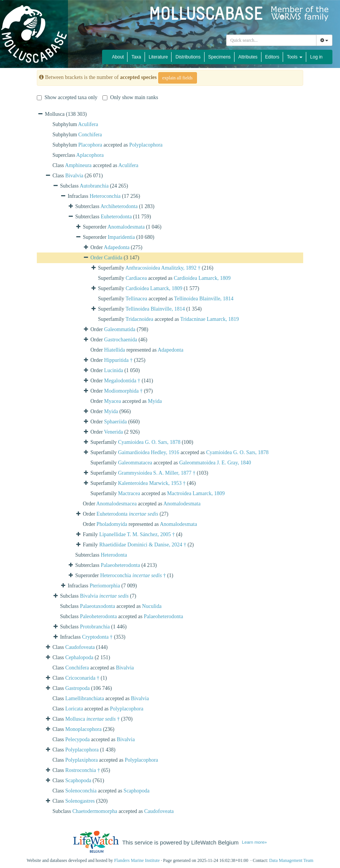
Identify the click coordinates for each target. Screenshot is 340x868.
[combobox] (271, 40)
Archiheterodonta (119, 206)
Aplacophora (90, 155)
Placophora (90, 145)
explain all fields (178, 78)
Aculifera (88, 124)
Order (97, 258)
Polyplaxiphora (82, 760)
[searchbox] (271, 40)
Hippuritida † (118, 360)
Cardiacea (136, 278)
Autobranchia (94, 186)
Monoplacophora (83, 729)
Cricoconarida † (82, 678)
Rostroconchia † (83, 770)
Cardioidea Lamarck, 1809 (202, 278)
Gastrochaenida (120, 340)
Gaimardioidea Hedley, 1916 (149, 452)
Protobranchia (95, 627)
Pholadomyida (112, 524)
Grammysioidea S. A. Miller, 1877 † (157, 473)
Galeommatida (120, 329)
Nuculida (152, 606)
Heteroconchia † (133, 575)
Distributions (188, 57)
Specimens (220, 57)
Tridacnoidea (139, 319)
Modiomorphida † (123, 391)
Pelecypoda (78, 739)
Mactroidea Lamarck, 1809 (196, 493)
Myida (155, 401)
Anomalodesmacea (117, 504)
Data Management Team (291, 860)
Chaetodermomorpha (95, 811)
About (118, 57)
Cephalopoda (79, 657)
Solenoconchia (81, 791)
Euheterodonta (116, 217)
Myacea (112, 401)
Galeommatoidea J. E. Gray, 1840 (215, 463)
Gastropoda (78, 688)
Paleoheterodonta (98, 616)
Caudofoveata (80, 647)
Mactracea (129, 493)
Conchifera (90, 135)
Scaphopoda (78, 780)
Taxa (136, 57)
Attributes (248, 57)
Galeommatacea (135, 463)
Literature (158, 57)
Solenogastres (80, 801)
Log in (316, 57)
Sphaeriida (115, 422)
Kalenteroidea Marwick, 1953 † (152, 483)
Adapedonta (117, 247)
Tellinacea (136, 299)
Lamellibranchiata (85, 698)
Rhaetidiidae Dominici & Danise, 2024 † (142, 545)
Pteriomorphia (105, 586)
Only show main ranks (130, 97)
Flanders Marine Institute (137, 860)
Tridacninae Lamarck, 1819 (210, 319)
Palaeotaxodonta (98, 606)
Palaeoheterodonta (120, 565)
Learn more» (254, 842)
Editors (272, 57)
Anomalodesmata (126, 227)
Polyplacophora (146, 145)
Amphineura (78, 165)
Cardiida (113, 258)
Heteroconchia (105, 196)
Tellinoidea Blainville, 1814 (204, 299)
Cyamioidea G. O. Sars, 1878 (149, 442)
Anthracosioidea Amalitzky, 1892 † (163, 268)
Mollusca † (92, 719)
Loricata (74, 709)
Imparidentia (121, 237)
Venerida (113, 432)
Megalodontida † (122, 381)
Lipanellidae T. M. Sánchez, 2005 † (137, 534)
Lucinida (113, 370)
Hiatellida (114, 350)
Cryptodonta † (97, 637)
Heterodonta (114, 555)
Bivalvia (74, 176)
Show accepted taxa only (67, 97)
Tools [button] (295, 57)
